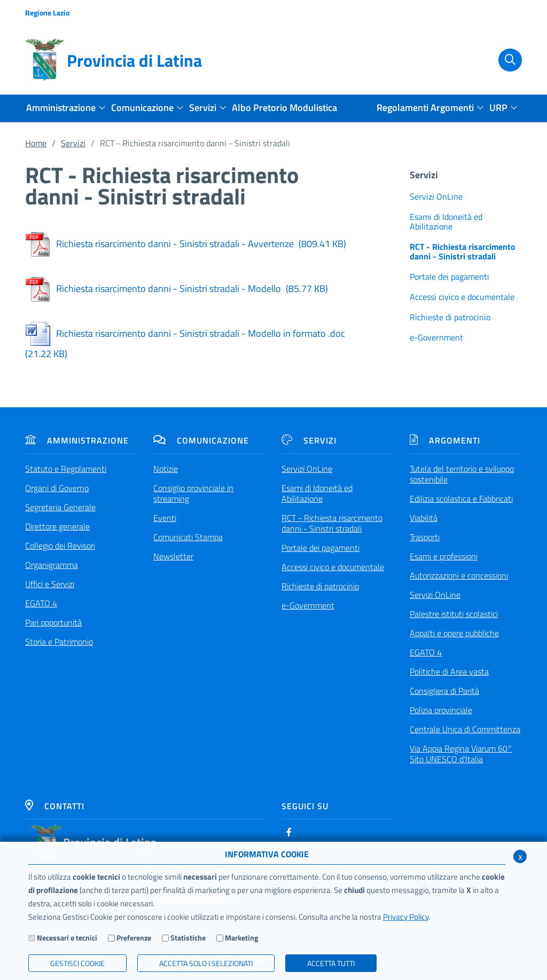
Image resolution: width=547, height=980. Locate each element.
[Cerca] (505, 60)
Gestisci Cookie (77, 963)
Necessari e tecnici (67, 938)
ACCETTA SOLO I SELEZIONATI (206, 963)
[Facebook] (289, 832)
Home (36, 143)
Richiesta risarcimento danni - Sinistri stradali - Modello (177, 289)
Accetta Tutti (331, 963)
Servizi (73, 143)
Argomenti (445, 440)
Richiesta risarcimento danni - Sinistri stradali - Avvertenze (186, 244)
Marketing (241, 938)
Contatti (55, 806)
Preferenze (134, 938)
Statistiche (188, 938)
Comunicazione (201, 440)
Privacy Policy (406, 917)
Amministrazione (77, 440)
